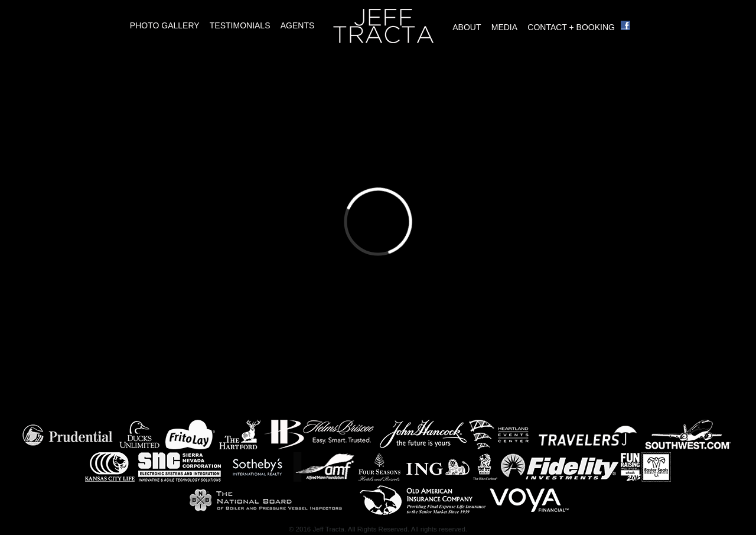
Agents (298, 25)
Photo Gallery (165, 25)
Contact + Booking (571, 27)
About (467, 27)
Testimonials (240, 25)
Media (504, 27)
